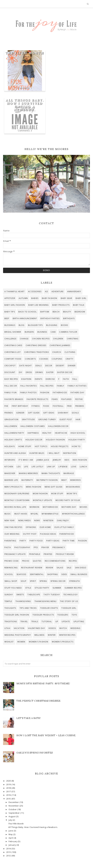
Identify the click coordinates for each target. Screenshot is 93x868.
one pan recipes (13, 527)
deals (39, 366)
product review (65, 554)
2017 (9, 792)
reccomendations (55, 561)
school (9, 574)
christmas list (13, 352)
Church (57, 352)
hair (78, 419)
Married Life (11, 480)
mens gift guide (54, 487)
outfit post (30, 534)
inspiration (70, 453)
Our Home (45, 527)
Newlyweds (25, 520)
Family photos (28, 393)
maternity (27, 480)
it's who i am (26, 460)
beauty (67, 312)
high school (78, 433)
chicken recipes (41, 339)
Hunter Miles (37, 453)
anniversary (74, 292)
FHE (6, 406)
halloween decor (58, 426)
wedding (75, 628)
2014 (9, 849)
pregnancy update (15, 554)
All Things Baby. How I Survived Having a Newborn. (25, 105)
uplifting (79, 621)
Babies (35, 298)
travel (24, 621)
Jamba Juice (43, 460)
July (11, 820)
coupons (57, 359)
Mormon (34, 507)
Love (74, 467)
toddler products (43, 615)
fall (75, 379)
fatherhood (60, 393)
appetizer (10, 298)
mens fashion (34, 487)
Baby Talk (79, 305)
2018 (9, 788)
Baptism (45, 312)
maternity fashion (47, 480)
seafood (21, 574)
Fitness (36, 406)
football (58, 406)
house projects (60, 446)
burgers (29, 332)
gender (20, 413)
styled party (42, 588)
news (37, 520)
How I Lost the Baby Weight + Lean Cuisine (46, 735)
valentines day (36, 628)
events (39, 379)
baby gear (67, 298)
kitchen (9, 467)
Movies (83, 507)
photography (22, 547)
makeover (10, 473)
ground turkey (47, 419)
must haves (21, 514)
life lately (38, 467)
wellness (39, 635)
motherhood (50, 507)
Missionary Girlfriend (17, 494)
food (46, 406)
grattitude (28, 419)
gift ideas (49, 413)
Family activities (77, 386)
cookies (44, 359)
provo (26, 561)
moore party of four (68, 500)
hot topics (41, 446)
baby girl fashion (15, 305)
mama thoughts (51, 473)
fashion (45, 393)
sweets (20, 595)
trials (35, 621)
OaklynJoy (63, 520)
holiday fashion (55, 440)
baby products (61, 305)
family (61, 386)
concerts (30, 359)
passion (82, 541)
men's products (13, 487)
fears (55, 399)
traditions (11, 621)
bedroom (80, 312)
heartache (61, 433)
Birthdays (69, 318)
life (26, 467)
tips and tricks (28, 608)
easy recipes (11, 379)
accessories (35, 292)
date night (26, 366)
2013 (9, 852)
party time (69, 541)
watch (63, 628)
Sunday (9, 595)
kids (67, 460)
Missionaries (73, 487)
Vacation (19, 628)
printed (48, 554)
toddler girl (69, 608)
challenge (10, 339)
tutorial (47, 621)
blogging (52, 325)
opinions (31, 527)
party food (36, 541)
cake (53, 332)
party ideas (53, 541)
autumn (23, 298)
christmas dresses (36, 345)
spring (43, 581)
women (21, 642)
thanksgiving (23, 601)
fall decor (11, 386)
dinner (72, 366)
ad (46, 292)
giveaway (63, 413)
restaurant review (32, 568)
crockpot (10, 366)
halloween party (14, 433)
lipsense (63, 467)
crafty (70, 359)
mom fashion (40, 494)
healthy (47, 433)
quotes (37, 561)
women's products (63, 642)
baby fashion (49, 298)
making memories (28, 473)
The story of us (69, 601)
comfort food (13, 359)
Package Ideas (48, 534)
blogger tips (35, 325)
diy (21, 372)
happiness (33, 433)
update (66, 621)
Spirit (33, 581)
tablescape (34, 595)
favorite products (37, 399)
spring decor (58, 581)
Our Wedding (12, 534)
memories (76, 480)
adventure (58, 292)
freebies (80, 406)
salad (60, 568)
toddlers (63, 615)
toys (74, 615)
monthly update (43, 500)
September (14, 813)
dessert (60, 366)
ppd (36, 547)
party (23, 541)
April (11, 838)
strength (75, 581)
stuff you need (13, 588)
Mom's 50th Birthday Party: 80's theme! (43, 683)
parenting (10, 541)
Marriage (69, 473)
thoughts (10, 608)
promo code (12, 561)
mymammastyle (50, 514)
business (42, 332)
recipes (73, 561)
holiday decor (34, 440)
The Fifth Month (25, 53)
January (13, 845)
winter (52, 635)
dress (29, 372)
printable (35, 554)
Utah (7, 628)
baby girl (81, 298)
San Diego (81, 568)
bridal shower (13, 332)
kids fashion (80, 460)
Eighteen (26, 379)
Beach (56, 312)
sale (69, 568)
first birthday (20, 406)
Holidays (10, 446)
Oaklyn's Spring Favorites (35, 753)
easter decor (65, 372)
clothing (70, 352)
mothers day (69, 507)
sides (64, 574)
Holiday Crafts (13, 440)
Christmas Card (13, 345)
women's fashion (39, 642)
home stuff (25, 446)
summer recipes (73, 588)
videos (52, 628)
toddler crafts (49, 608)
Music (8, 514)
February (13, 841)
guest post (66, 419)
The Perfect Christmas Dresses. (39, 701)
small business (79, 574)
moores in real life (15, 507)
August (12, 816)
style (28, 588)
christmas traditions (37, 352)
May (11, 834)
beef (7, 318)
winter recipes (67, 635)
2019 (9, 785)
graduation (11, 419)
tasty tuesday (52, 595)
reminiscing (11, 568)
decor (49, 366)
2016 (9, 795)
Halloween (11, 426)
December (14, 802)
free (69, 406)
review (49, 568)
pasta (8, 547)
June (11, 831)
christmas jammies (60, 345)
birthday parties (50, 318)
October (13, 809)
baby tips (10, 312)
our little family (64, 527)
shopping (53, 574)
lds (19, 467)
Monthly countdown (17, 500)
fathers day (77, 393)
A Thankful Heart (15, 292)
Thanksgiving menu (46, 601)
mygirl (34, 514)
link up (51, 467)
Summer (57, 588)
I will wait (54, 453)
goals (75, 413)
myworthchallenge (73, 514)
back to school (28, 312)
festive (79, 399)
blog (22, 325)
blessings (10, 325)
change (24, 339)
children (58, 339)
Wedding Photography (18, 635)
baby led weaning (39, 305)
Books (65, 325)
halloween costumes (33, 426)
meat (64, 480)
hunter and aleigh (15, 453)
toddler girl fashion (17, 615)
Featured (66, 399)
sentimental (37, 574)
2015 (9, 799)
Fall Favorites (29, 386)
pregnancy (59, 547)
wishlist (9, 642)
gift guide (34, 413)
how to (76, 446)
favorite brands (14, 399)
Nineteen (48, 520)
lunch (83, 467)
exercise (50, 379)
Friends (9, 413)
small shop (11, 581)
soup (24, 581)
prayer (45, 547)
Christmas (73, 339)
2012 (9, 856)
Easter (50, 372)
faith (66, 379)
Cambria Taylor (68, 332)
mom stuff (57, 494)
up (57, 621)
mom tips (72, 494)
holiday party (77, 440)
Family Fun (11, 393)
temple (8, 601)
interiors (10, 460)
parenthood (67, 534)
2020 (9, 781)
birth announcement (25, 318)
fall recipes (47, 386)
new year (10, 520)
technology (71, 595)
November (14, 806)
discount (10, 372)
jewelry (57, 460)
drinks (39, 372)
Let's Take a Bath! (29, 718)
